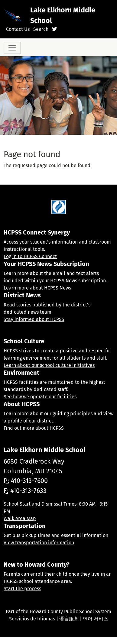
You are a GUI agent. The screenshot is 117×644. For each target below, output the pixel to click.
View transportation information (39, 543)
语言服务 (69, 619)
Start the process (22, 589)
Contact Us (18, 29)
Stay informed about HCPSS (34, 319)
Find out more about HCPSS (34, 428)
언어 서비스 (96, 619)
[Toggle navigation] (12, 48)
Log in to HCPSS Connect (30, 256)
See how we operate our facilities (40, 397)
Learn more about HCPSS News (37, 288)
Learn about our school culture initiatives (49, 365)
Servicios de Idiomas (32, 619)
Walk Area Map (20, 518)
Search (41, 29)
